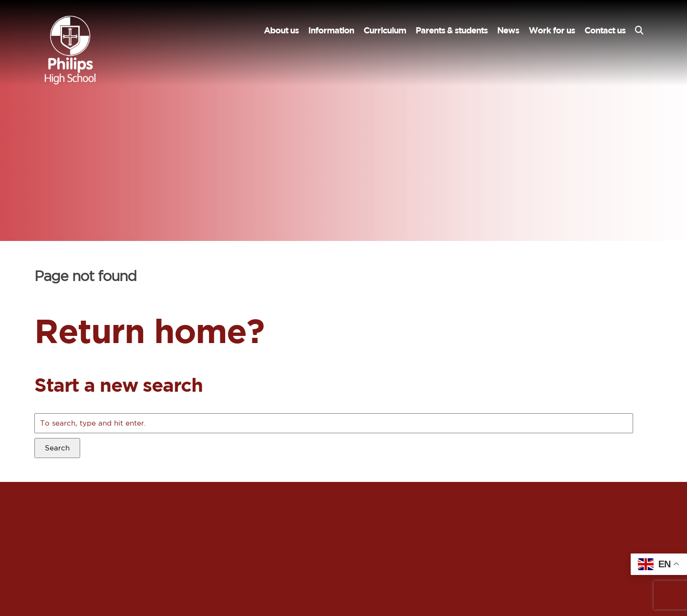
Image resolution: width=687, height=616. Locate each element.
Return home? (149, 330)
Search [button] (57, 448)
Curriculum (385, 30)
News (508, 30)
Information (331, 30)
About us (281, 30)
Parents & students (452, 30)
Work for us (552, 30)
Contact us (605, 30)
